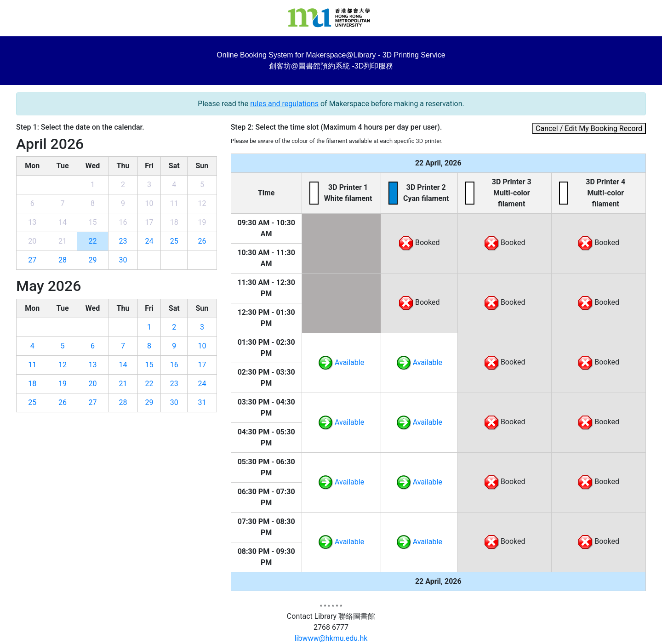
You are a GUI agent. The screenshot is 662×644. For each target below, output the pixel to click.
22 (92, 241)
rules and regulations (284, 104)
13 (92, 365)
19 (63, 384)
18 (32, 384)
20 (92, 384)
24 (149, 241)
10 (202, 346)
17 (202, 365)
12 (63, 365)
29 (92, 260)
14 (123, 365)
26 (202, 241)
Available (341, 362)
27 (32, 260)
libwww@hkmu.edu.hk (331, 638)
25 (174, 241)
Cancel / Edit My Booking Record (589, 128)
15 (149, 365)
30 (123, 260)
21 (123, 384)
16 (174, 365)
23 (123, 241)
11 (32, 365)
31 (202, 402)
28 (63, 260)
